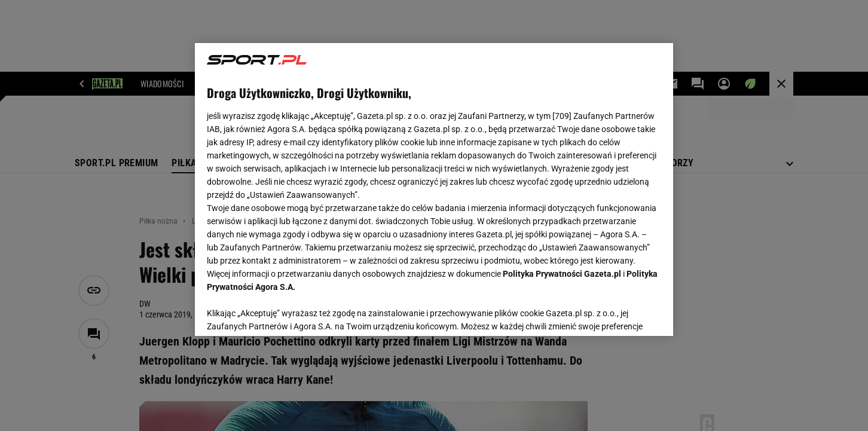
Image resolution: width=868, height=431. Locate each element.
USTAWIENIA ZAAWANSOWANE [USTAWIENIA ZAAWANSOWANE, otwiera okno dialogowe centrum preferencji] (285, 312)
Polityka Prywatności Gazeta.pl (562, 274)
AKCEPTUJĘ (621, 313)
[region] (434, 189)
